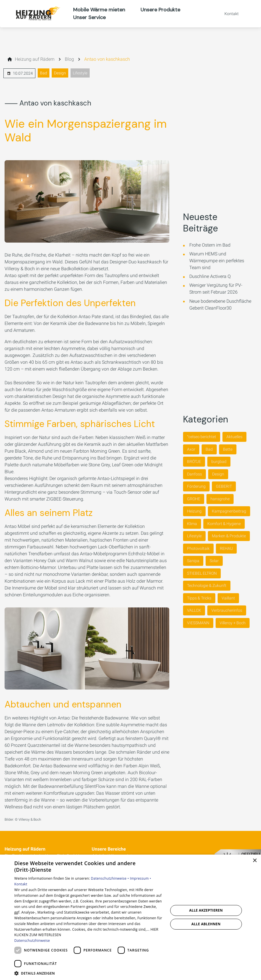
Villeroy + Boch (233, 623)
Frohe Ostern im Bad (210, 245)
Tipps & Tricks (199, 598)
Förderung (196, 486)
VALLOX (194, 610)
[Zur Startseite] (37, 14)
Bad (44, 73)
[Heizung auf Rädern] (35, 59)
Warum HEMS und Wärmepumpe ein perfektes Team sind (217, 261)
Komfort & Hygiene (224, 524)
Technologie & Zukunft (207, 585)
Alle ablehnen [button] (206, 924)
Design (60, 73)
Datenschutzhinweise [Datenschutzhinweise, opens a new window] (32, 941)
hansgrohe (220, 499)
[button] (89, 973)
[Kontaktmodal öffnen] (228, 14)
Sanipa (193, 561)
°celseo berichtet (202, 437)
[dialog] (130, 917)
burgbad (219, 461)
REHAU (226, 548)
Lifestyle (80, 73)
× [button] (255, 861)
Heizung (194, 511)
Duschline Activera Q (210, 276)
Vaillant (228, 598)
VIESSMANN (198, 623)
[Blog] (69, 59)
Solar (214, 561)
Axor (191, 449)
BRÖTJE (194, 461)
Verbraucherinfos (227, 610)
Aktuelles (234, 437)
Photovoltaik (198, 548)
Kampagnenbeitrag (229, 511)
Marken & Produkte (229, 536)
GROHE (194, 499)
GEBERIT (224, 486)
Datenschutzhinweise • (110, 878)
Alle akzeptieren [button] (206, 910)
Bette (228, 449)
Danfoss (194, 474)
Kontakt (21, 884)
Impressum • (140, 878)
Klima (192, 524)
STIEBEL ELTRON (202, 573)
